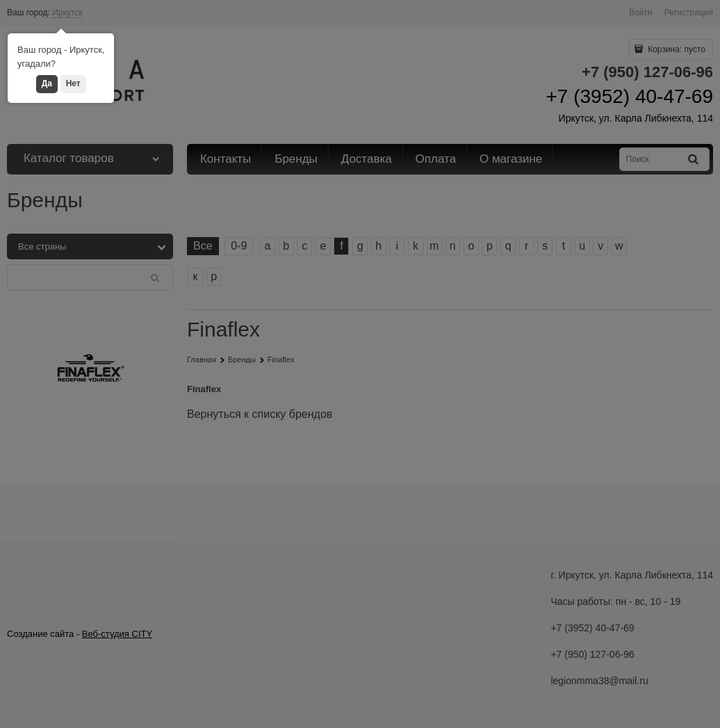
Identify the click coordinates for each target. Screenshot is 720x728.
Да (47, 83)
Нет (73, 83)
